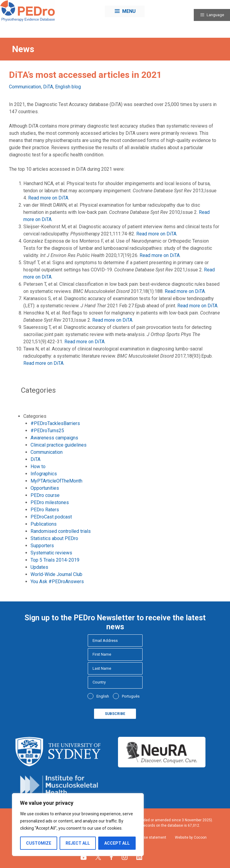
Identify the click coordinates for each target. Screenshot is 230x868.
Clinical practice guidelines (59, 445)
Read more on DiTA (48, 198)
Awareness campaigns (54, 438)
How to (38, 466)
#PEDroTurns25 (47, 431)
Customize (39, 843)
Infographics (44, 474)
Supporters (42, 546)
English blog (68, 87)
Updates (39, 567)
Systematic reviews (51, 553)
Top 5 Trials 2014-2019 (55, 560)
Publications (44, 524)
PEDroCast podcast (51, 517)
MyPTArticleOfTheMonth (56, 481)
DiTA (48, 87)
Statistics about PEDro (54, 538)
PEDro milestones (50, 502)
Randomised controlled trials (61, 531)
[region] (78, 825)
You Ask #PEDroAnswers (57, 582)
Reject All (78, 843)
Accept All (117, 843)
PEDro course (45, 495)
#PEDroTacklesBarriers (55, 423)
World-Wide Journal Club (56, 574)
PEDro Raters (45, 510)
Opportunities (45, 488)
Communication (25, 87)
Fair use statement (150, 837)
